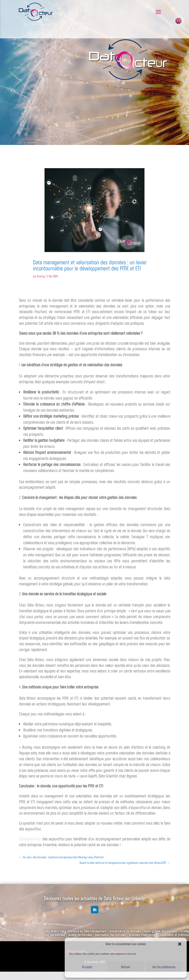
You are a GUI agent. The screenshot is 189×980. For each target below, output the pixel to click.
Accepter (87, 967)
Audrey (41, 276)
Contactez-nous (30, 839)
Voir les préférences (164, 967)
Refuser (126, 967)
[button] (180, 944)
